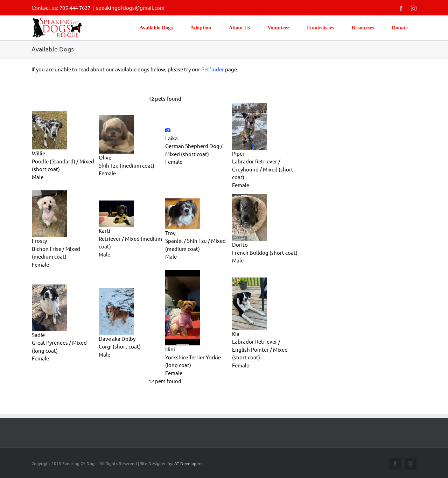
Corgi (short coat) (120, 346)
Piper (238, 153)
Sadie (38, 335)
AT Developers (188, 463)
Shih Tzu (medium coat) (127, 165)
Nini (170, 349)
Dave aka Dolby (117, 339)
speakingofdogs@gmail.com (130, 8)
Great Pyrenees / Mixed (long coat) (59, 346)
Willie (38, 153)
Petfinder (213, 69)
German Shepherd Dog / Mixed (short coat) (194, 150)
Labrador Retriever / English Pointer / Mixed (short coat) (260, 349)
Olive (105, 157)
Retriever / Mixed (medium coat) (130, 242)
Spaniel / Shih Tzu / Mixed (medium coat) (195, 245)
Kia (236, 334)
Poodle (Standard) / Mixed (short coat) (63, 165)
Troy (170, 233)
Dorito (240, 244)
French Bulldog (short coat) (265, 252)
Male (38, 177)
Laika (171, 138)
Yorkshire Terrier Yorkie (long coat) (193, 361)
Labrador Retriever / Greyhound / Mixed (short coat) (263, 169)
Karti (104, 230)
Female (107, 173)
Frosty (39, 241)
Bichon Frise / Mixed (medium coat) (56, 253)
